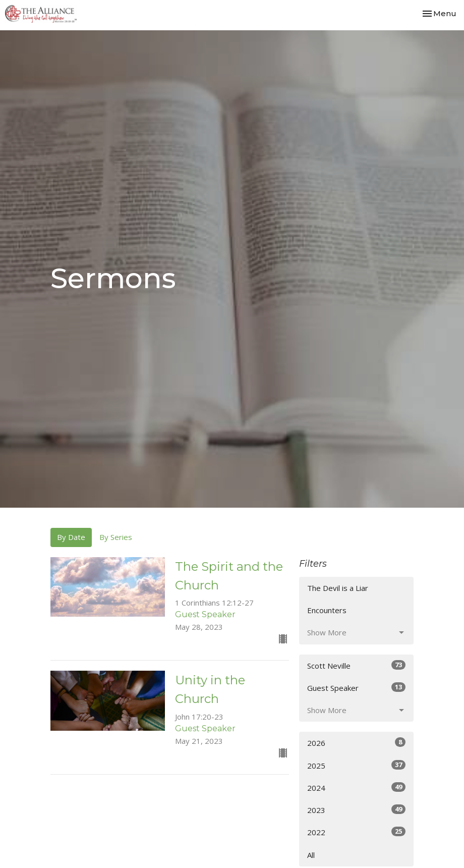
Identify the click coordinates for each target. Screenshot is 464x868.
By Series (116, 537)
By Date (71, 537)
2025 (356, 765)
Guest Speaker (356, 688)
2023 (356, 810)
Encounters (327, 610)
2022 (356, 832)
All (311, 855)
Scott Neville (356, 665)
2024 (356, 788)
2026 (356, 743)
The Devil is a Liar (338, 588)
